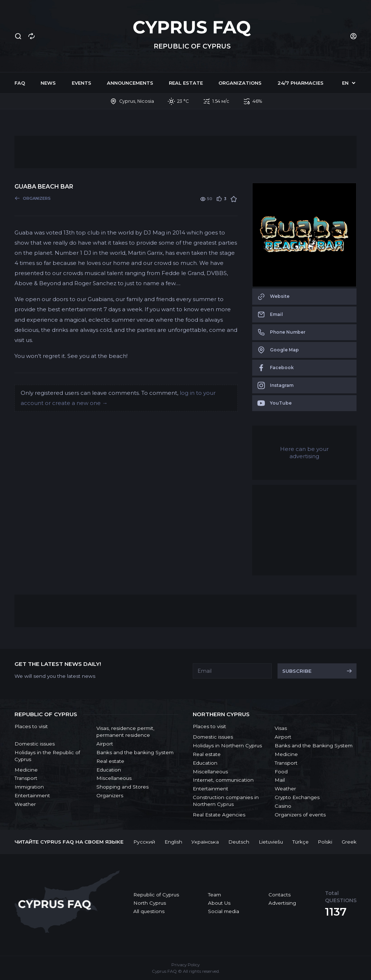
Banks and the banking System (135, 752)
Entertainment (32, 795)
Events (82, 83)
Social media (224, 911)
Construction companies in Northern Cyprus (226, 801)
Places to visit (31, 726)
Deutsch (239, 842)
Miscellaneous (114, 778)
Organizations (240, 83)
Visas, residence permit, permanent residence (125, 732)
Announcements (130, 83)
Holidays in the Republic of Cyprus (47, 756)
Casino (283, 806)
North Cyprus (150, 903)
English (173, 842)
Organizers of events (300, 815)
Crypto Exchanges (297, 797)
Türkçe (301, 842)
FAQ (20, 83)
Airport (105, 744)
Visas (281, 728)
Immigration (29, 787)
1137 (336, 912)
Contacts (280, 895)
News (48, 83)
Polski (325, 842)
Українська (205, 842)
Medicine (26, 770)
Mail (280, 780)
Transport (26, 778)
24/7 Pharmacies (301, 83)
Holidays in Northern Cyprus (227, 745)
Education (109, 770)
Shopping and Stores (122, 787)
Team (214, 895)
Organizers (110, 795)
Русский (144, 842)
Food (281, 772)
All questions (149, 911)
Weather (25, 804)
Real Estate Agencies (219, 815)
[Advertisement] (185, 152)
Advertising (282, 903)
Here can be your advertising (304, 453)
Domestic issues (35, 744)
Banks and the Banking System (314, 745)
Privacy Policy (185, 965)
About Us (219, 903)
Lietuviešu (271, 842)
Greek (349, 842)
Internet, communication (223, 780)
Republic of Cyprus (156, 895)
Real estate (186, 83)
